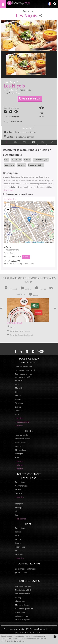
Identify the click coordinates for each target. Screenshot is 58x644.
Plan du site (20, 601)
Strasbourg (20, 403)
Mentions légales (22, 605)
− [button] (8, 210)
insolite (18, 490)
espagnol (19, 504)
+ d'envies (19, 497)
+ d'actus (19, 426)
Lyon (17, 384)
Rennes (18, 396)
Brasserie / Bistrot (36, 165)
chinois (18, 511)
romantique (20, 482)
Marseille (19, 388)
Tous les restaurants (24, 366)
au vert (18, 551)
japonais (19, 515)
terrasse (19, 493)
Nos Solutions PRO (23, 590)
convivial (19, 554)
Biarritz (18, 407)
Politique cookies (22, 616)
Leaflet (28, 242)
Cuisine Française (41, 160)
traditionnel (20, 547)
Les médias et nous (23, 594)
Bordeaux (19, 380)
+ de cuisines (21, 519)
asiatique (19, 507)
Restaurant (16, 160)
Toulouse (19, 411)
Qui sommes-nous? (23, 586)
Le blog (18, 597)
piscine (18, 539)
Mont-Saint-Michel (23, 439)
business (19, 536)
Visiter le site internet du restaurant (20, 132)
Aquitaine (19, 446)
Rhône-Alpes (20, 450)
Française (15, 117)
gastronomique (22, 486)
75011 (22, 90)
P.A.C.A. (18, 457)
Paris (29, 90)
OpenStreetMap (39, 242)
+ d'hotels (19, 465)
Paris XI (27, 160)
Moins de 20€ (17, 121)
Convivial (21, 165)
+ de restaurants (22, 422)
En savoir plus (20, 641)
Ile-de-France (9, 93)
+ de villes (19, 418)
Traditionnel (9, 165)
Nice (17, 414)
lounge (18, 543)
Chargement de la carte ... (29, 222)
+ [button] (8, 205)
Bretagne (19, 454)
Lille (17, 392)
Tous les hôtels (21, 435)
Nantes (18, 399)
